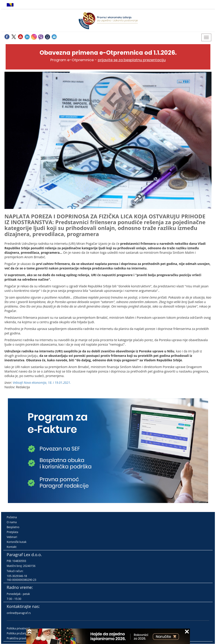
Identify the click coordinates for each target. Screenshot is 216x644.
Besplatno (13, 527)
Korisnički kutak (17, 542)
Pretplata (12, 532)
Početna (12, 517)
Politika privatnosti (18, 628)
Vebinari (12, 537)
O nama (12, 522)
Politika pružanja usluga (22, 633)
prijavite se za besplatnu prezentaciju (132, 60)
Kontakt (12, 547)
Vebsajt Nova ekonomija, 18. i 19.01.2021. (42, 383)
